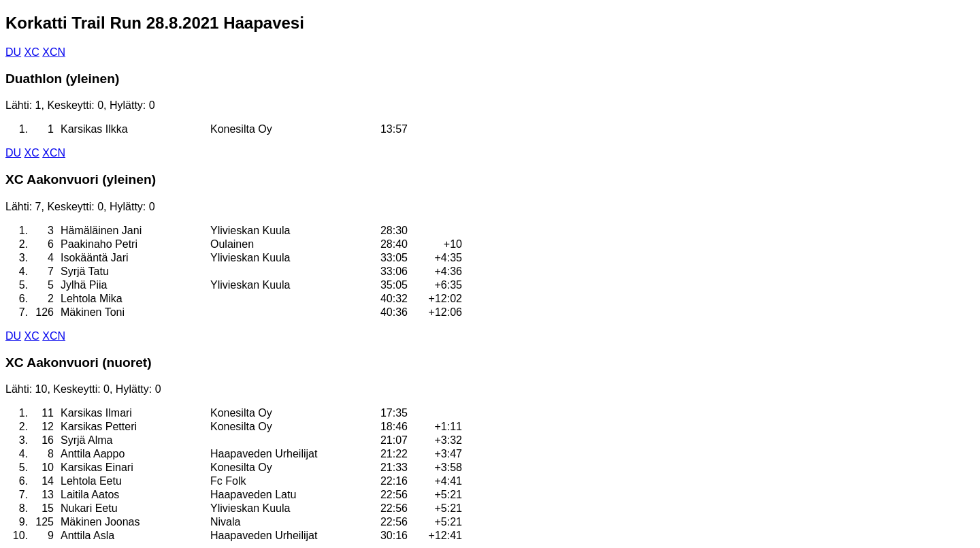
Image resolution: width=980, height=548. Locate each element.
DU (13, 52)
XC (32, 52)
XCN (54, 52)
